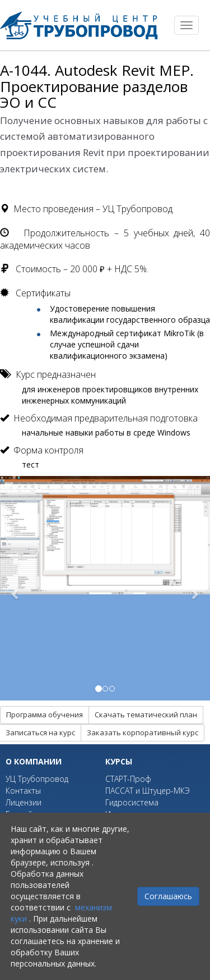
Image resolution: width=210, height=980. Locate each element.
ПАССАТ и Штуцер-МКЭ (148, 791)
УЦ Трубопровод (37, 779)
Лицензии (24, 802)
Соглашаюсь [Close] (168, 896)
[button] (16, 588)
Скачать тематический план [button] (146, 715)
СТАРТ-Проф (128, 779)
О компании (34, 761)
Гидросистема (132, 802)
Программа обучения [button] (45, 715)
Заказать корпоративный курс (143, 732)
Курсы (119, 761)
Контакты (23, 791)
